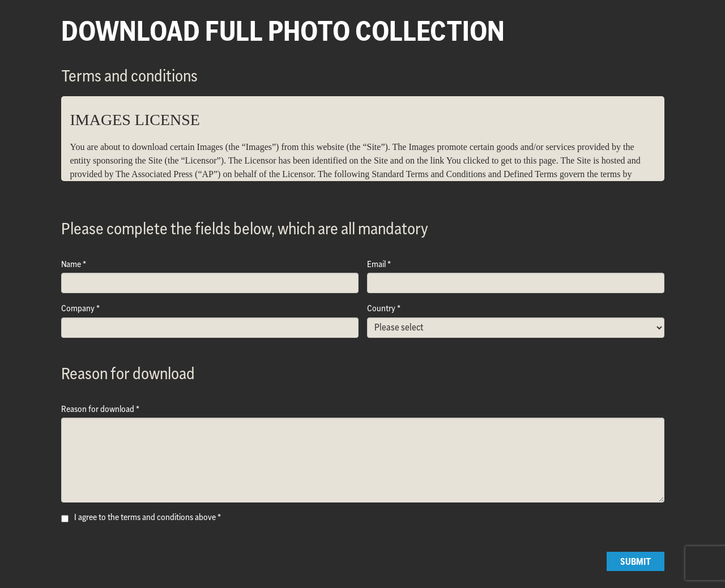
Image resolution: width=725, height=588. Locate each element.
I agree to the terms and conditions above (145, 517)
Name (71, 264)
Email (376, 264)
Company (78, 308)
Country (381, 308)
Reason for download (98, 409)
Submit (636, 561)
